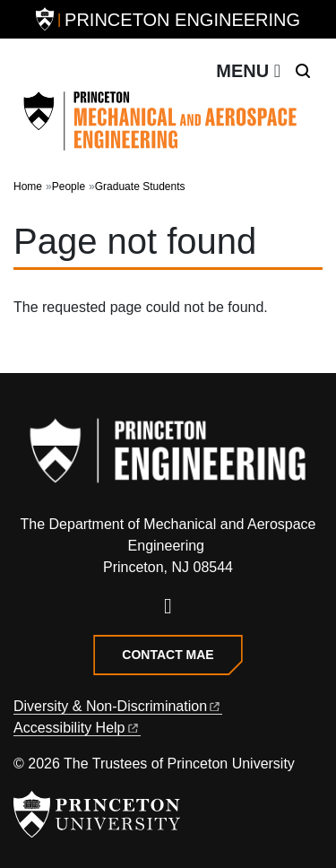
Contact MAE (168, 655)
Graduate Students (140, 187)
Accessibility (77, 728)
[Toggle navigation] (248, 71)
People (69, 187)
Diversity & (118, 706)
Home (28, 187)
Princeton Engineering (182, 20)
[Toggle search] (303, 71)
